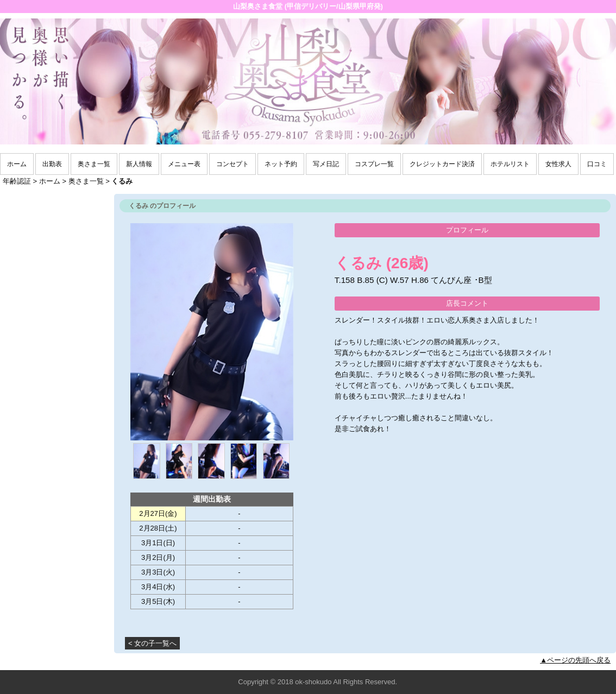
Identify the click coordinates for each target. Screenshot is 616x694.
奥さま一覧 (94, 164)
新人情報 (139, 164)
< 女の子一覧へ (152, 643)
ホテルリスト (510, 164)
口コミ (597, 164)
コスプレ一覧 (374, 164)
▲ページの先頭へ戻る (575, 660)
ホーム (17, 164)
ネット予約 (281, 164)
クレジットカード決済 (442, 164)
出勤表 (52, 164)
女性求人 (558, 164)
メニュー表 (184, 164)
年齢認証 (17, 181)
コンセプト (232, 164)
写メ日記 (326, 164)
